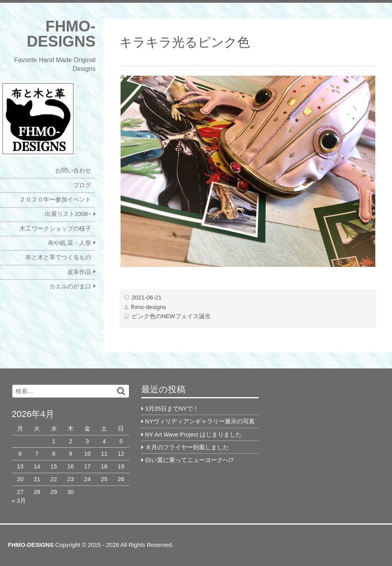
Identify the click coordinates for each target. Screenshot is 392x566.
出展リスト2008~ (68, 214)
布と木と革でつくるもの (58, 257)
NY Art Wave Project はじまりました (193, 435)
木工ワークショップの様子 (55, 229)
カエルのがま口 (70, 286)
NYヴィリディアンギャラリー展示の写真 (200, 421)
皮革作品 (79, 272)
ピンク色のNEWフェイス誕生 (171, 316)
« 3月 (19, 501)
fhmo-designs (148, 307)
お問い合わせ (73, 170)
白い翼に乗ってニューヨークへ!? (189, 460)
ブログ (82, 185)
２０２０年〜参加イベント (55, 200)
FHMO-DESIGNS (61, 34)
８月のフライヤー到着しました (187, 447)
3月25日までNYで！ (172, 409)
